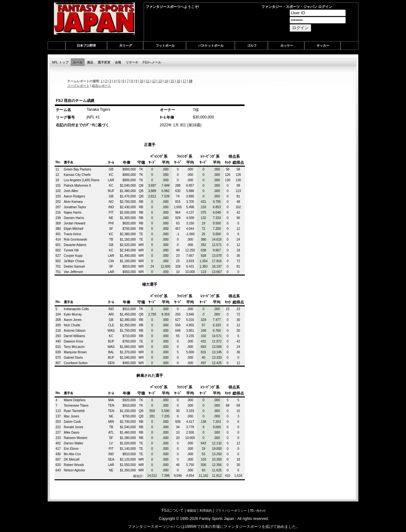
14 (166, 81)
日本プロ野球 (86, 46)
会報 (118, 62)
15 (172, 81)
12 (154, 81)
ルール (78, 62)
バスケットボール (211, 46)
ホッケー (287, 46)
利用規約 (206, 511)
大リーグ (126, 46)
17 (184, 81)
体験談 (192, 511)
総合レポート (101, 86)
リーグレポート (78, 86)
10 (142, 81)
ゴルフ (252, 46)
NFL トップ (60, 62)
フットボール (165, 46)
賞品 (90, 62)
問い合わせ (258, 511)
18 (190, 81)
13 (160, 81)
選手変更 (104, 62)
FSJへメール (152, 62)
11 (148, 81)
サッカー (323, 46)
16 (178, 81)
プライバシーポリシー (231, 511)
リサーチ (132, 62)
